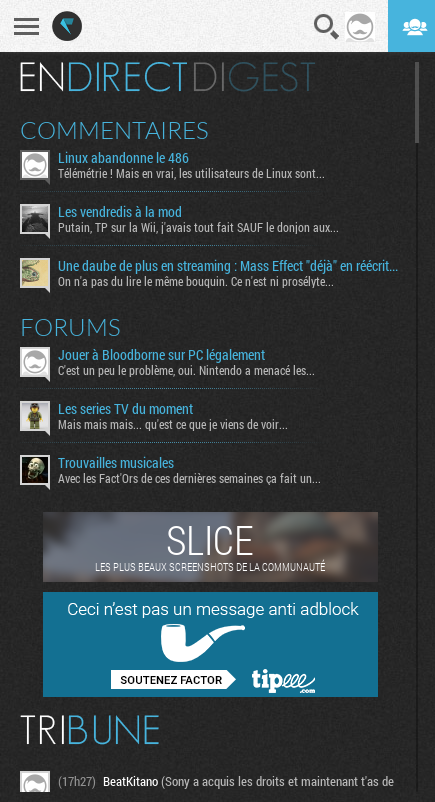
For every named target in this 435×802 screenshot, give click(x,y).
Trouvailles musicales (116, 463)
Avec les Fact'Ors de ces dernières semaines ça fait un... (189, 478)
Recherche (327, 27)
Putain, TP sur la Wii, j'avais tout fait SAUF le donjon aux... (198, 227)
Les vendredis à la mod (120, 212)
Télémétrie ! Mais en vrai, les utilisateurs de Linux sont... (191, 173)
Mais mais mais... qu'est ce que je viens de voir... (173, 424)
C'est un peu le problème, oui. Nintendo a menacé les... (186, 370)
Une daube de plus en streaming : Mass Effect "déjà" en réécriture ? (229, 266)
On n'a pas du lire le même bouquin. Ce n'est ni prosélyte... (196, 281)
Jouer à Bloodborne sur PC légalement (161, 355)
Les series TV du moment (125, 409)
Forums (70, 327)
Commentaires (114, 130)
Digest (254, 77)
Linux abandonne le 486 (123, 158)
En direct (103, 77)
